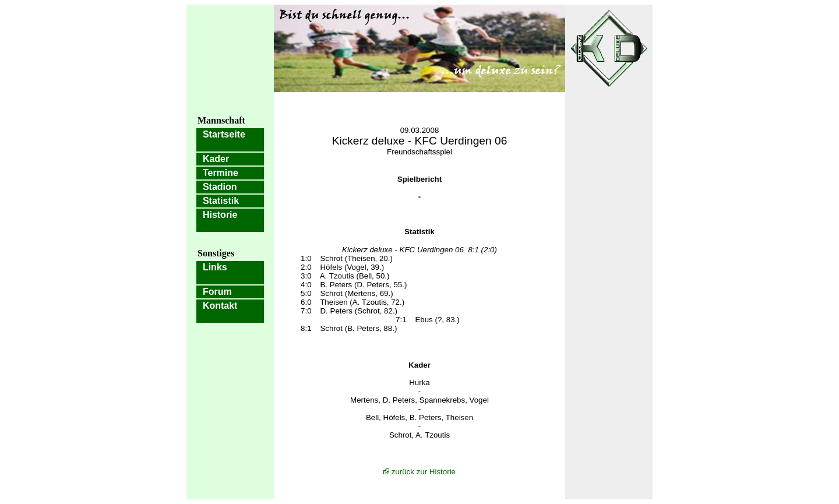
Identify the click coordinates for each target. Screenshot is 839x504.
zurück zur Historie (424, 472)
